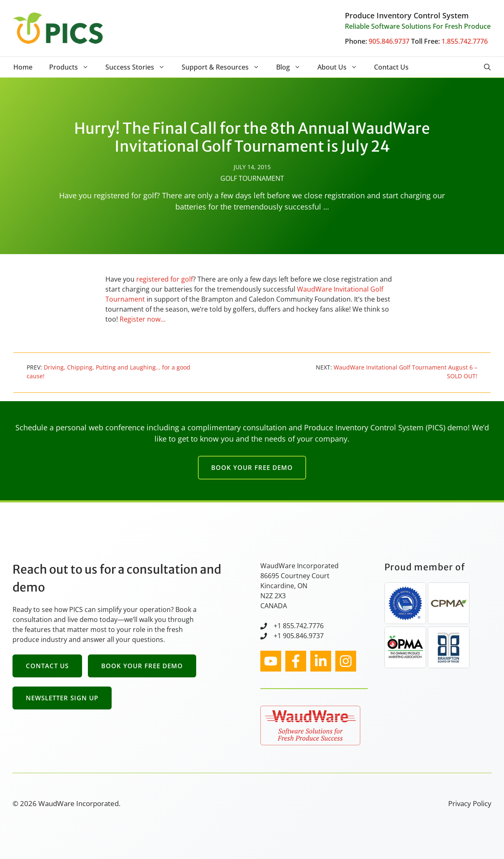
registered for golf (165, 279)
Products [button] (73, 67)
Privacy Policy (470, 803)
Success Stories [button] (139, 67)
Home (23, 67)
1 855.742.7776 (301, 626)
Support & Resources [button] (225, 67)
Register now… (142, 319)
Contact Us (391, 67)
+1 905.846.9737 (299, 636)
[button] (487, 67)
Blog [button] (293, 67)
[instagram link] (271, 661)
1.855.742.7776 (465, 41)
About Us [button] (342, 67)
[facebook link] (296, 661)
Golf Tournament (252, 178)
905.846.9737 (389, 41)
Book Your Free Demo (252, 467)
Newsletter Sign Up (62, 698)
